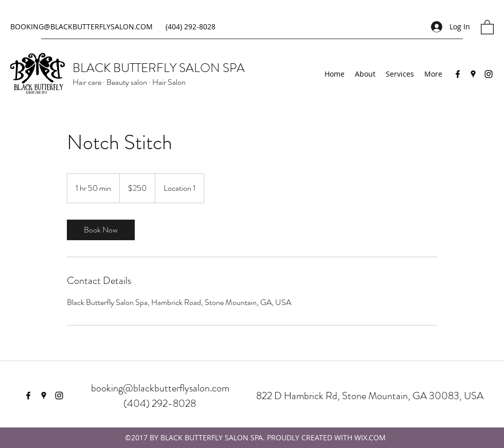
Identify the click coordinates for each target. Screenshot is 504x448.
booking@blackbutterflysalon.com (160, 388)
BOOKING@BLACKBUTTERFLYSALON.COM (82, 26)
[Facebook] (458, 74)
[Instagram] (489, 74)
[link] (101, 230)
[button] (487, 27)
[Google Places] (473, 74)
